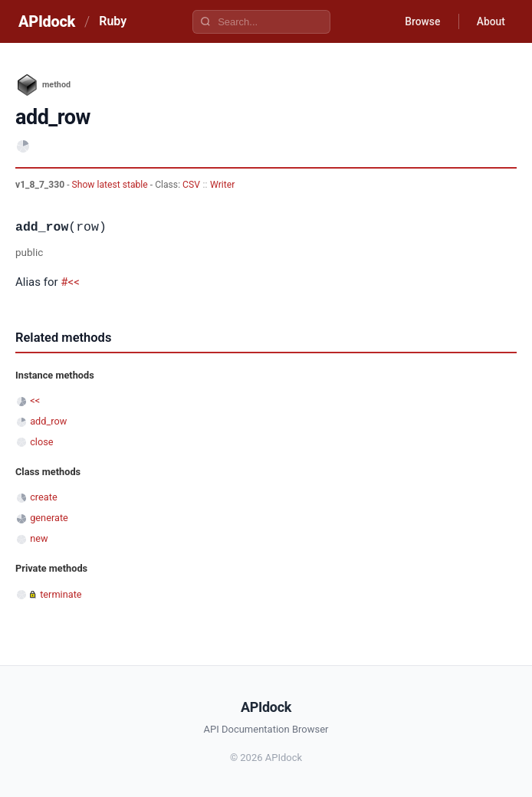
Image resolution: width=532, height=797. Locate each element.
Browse (420, 21)
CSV (191, 185)
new (39, 538)
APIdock (47, 21)
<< (35, 400)
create (44, 497)
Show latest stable (111, 185)
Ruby (113, 21)
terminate (61, 594)
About (490, 21)
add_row (48, 421)
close (41, 442)
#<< (70, 282)
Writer (222, 185)
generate (49, 518)
